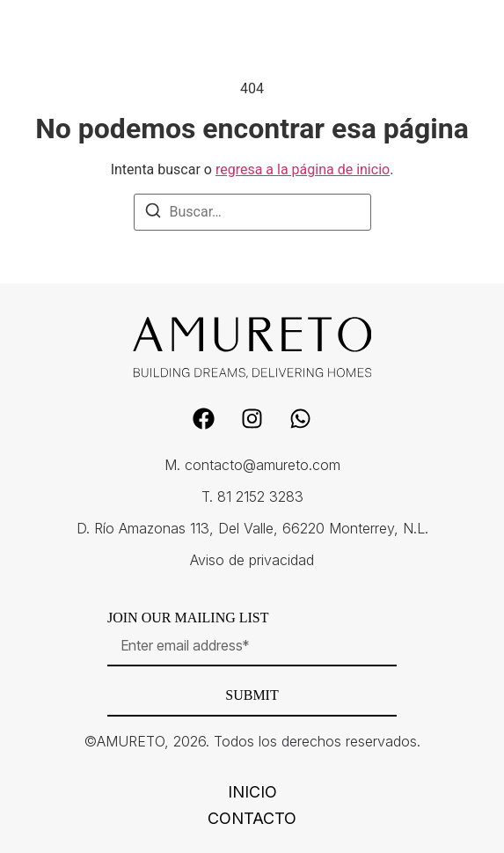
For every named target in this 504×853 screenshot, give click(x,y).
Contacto (252, 819)
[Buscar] (153, 213)
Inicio (252, 792)
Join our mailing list (188, 618)
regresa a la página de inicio (303, 169)
